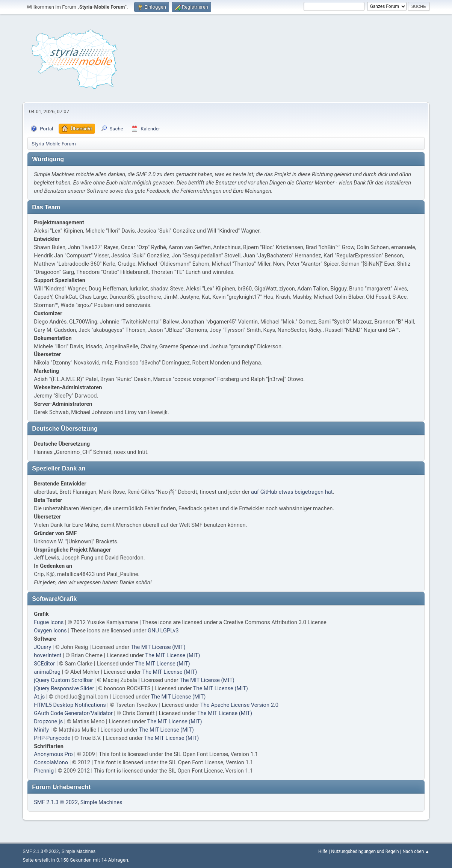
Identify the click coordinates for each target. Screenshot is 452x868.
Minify (41, 730)
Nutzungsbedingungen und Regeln (365, 851)
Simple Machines (101, 802)
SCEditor (44, 664)
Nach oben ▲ (416, 851)
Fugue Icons (49, 622)
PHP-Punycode (52, 738)
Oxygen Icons (50, 631)
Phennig (44, 771)
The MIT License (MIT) (158, 647)
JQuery (42, 647)
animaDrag (47, 672)
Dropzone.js (48, 721)
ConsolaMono (51, 762)
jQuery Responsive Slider (64, 688)
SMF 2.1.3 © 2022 (56, 802)
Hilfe (323, 851)
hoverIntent (48, 655)
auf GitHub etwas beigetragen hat (292, 492)
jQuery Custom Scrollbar (63, 680)
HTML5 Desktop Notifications (70, 705)
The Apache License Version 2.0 (239, 705)
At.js (39, 697)
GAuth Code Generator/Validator (73, 713)
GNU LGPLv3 (163, 631)
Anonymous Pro (53, 754)
